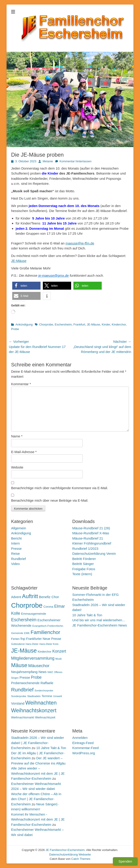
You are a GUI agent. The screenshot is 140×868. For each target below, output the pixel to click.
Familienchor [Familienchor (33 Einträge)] (45, 632)
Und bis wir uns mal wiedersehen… (99, 620)
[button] (26, 286)
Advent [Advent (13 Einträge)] (16, 597)
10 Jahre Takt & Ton (87, 615)
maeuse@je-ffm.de (80, 243)
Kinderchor (119, 324)
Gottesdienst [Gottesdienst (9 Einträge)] (18, 644)
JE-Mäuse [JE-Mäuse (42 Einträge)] (24, 651)
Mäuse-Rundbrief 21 (88, 538)
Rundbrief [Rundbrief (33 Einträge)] (22, 690)
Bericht (16, 538)
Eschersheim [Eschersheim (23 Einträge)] (24, 620)
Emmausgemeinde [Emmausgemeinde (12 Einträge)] (34, 614)
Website (17, 467)
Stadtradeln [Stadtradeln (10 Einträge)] (34, 696)
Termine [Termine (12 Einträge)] (47, 696)
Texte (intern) (82, 574)
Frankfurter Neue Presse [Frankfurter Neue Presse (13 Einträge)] (43, 639)
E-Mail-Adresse (24, 452)
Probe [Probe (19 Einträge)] (36, 677)
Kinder (106, 324)
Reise (15, 554)
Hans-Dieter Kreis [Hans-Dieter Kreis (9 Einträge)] (49, 644)
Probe (15, 329)
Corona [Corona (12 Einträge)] (48, 607)
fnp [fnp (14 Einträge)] (23, 639)
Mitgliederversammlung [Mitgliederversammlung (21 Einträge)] (33, 658)
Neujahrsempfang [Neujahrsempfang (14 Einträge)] (24, 672)
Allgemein (19, 528)
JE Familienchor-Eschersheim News (100, 625)
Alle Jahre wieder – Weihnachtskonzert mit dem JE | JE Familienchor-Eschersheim (38, 773)
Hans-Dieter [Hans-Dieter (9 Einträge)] (32, 644)
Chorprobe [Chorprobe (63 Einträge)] (27, 605)
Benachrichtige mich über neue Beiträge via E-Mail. (50, 500)
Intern (15, 543)
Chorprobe (46, 324)
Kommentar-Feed (86, 748)
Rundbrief (18, 559)
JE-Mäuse (19, 261)
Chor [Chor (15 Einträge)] (55, 597)
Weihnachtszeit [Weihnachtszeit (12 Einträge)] (45, 717)
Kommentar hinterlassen (76, 161)
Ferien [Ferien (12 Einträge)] (15, 639)
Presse (16, 549)
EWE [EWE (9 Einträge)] (27, 633)
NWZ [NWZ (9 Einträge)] (50, 672)
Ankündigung (24, 324)
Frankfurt (79, 324)
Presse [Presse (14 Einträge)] (25, 678)
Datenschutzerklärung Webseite (70, 854)
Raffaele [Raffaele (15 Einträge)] (47, 683)
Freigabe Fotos (84, 569)
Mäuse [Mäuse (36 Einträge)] (19, 665)
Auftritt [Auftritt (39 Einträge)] (30, 596)
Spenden (125, 861)
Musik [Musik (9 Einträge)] (58, 659)
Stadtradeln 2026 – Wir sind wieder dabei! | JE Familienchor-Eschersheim (37, 743)
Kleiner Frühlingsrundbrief (92, 543)
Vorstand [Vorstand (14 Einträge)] (18, 703)
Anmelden (80, 738)
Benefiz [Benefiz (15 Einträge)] (45, 597)
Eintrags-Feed (83, 743)
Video (15, 564)
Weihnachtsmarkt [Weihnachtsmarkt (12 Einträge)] (23, 717)
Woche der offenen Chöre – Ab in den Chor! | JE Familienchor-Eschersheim (36, 799)
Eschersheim (63, 324)
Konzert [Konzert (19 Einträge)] (59, 651)
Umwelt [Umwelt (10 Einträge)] (58, 696)
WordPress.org (84, 753)
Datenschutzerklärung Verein (94, 554)
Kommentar (21, 384)
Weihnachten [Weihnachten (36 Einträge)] (41, 703)
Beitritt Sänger (83, 564)
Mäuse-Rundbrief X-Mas (91, 533)
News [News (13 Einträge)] (42, 672)
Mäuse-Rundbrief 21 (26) (91, 528)
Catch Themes (81, 859)
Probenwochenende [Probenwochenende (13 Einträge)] (25, 683)
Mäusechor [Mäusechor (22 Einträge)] (39, 666)
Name (17, 436)
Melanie (48, 161)
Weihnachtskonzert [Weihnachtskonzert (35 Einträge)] (34, 710)
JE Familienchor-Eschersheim (65, 850)
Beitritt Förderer (84, 559)
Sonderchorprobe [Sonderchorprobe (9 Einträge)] (44, 690)
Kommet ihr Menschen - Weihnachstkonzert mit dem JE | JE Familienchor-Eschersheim (38, 819)
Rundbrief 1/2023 (85, 549)
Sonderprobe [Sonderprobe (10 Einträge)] (19, 696)
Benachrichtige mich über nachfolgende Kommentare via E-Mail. (60, 488)
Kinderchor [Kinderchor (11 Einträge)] (44, 652)
